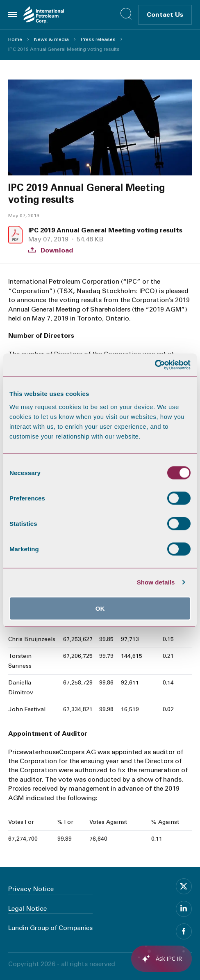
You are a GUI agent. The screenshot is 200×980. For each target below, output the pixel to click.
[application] (157, 959)
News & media (51, 39)
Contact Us (165, 15)
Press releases (98, 39)
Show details (156, 582)
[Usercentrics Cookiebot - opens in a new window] (155, 365)
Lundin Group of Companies (50, 928)
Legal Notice (27, 908)
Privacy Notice (31, 889)
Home (15, 39)
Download (51, 250)
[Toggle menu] (12, 14)
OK (100, 608)
